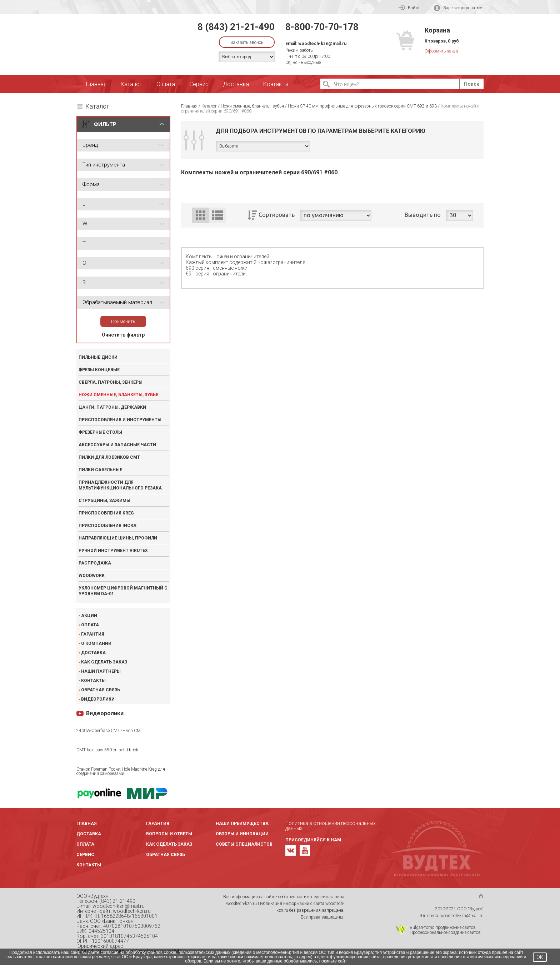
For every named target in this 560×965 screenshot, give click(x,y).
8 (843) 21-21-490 (236, 27)
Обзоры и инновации (242, 834)
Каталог (131, 84)
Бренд (90, 145)
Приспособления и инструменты (120, 420)
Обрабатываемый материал (117, 302)
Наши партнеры (101, 671)
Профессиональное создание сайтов (445, 932)
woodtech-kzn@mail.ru (322, 44)
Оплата (166, 84)
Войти (409, 8)
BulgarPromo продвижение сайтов (443, 927)
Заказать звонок (247, 43)
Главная (96, 84)
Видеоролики (98, 699)
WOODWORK (92, 576)
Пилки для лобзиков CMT (109, 457)
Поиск (472, 84)
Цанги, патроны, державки (112, 407)
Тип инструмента (104, 165)
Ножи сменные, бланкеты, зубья (119, 395)
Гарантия (93, 634)
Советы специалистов (244, 844)
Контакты (276, 84)
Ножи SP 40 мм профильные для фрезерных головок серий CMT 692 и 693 (362, 106)
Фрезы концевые (99, 370)
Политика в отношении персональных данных (331, 826)
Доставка (236, 84)
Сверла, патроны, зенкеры (111, 382)
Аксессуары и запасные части (117, 445)
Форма (91, 184)
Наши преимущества (242, 824)
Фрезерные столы (100, 432)
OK (540, 957)
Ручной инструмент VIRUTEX (113, 551)
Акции (89, 616)
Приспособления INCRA (107, 526)
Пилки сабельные (100, 470)
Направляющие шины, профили (118, 538)
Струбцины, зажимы (104, 501)
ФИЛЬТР (105, 124)
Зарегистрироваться (459, 8)
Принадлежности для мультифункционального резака (120, 485)
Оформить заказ (441, 51)
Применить (123, 321)
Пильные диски (98, 357)
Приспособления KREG (106, 513)
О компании (96, 643)
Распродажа (95, 563)
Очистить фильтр (123, 335)
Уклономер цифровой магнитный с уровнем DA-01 (123, 591)
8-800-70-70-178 (322, 27)
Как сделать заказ (104, 662)
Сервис (199, 84)
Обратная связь (101, 690)
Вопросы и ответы (169, 834)
